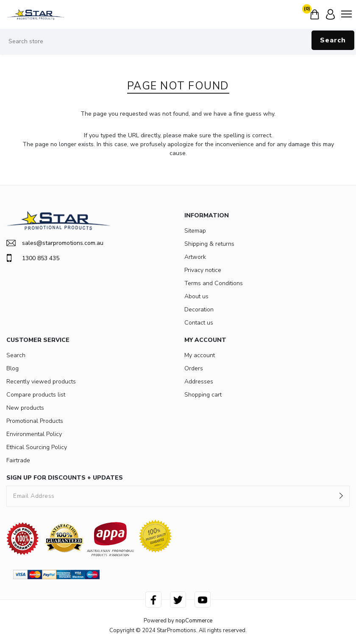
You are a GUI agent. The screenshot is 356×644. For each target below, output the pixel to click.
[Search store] (178, 42)
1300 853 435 (33, 258)
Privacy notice (203, 270)
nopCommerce (194, 621)
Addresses (199, 382)
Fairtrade (18, 460)
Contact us (199, 323)
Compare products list (36, 395)
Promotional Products (35, 421)
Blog (13, 368)
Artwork (195, 257)
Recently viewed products (41, 382)
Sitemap (195, 231)
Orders (194, 368)
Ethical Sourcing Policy (37, 447)
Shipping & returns (209, 244)
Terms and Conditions (214, 283)
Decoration (199, 310)
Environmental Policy (34, 434)
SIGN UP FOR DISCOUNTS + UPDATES (65, 478)
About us (196, 296)
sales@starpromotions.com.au (55, 243)
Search (333, 40)
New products (25, 408)
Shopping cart (203, 395)
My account (200, 355)
